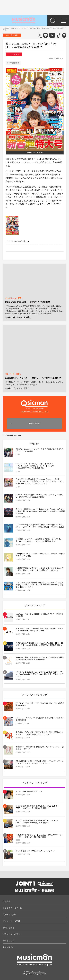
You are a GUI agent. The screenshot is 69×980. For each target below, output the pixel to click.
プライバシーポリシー (12, 934)
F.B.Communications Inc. (37, 972)
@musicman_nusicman (12, 435)
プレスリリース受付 (11, 921)
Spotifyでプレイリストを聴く (17, 388)
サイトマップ (8, 941)
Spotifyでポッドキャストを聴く (18, 317)
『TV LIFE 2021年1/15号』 (17, 241)
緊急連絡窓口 (8, 947)
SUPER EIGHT (14, 63)
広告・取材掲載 (12, 35)
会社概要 (7, 901)
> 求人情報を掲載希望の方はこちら (34, 412)
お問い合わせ (8, 928)
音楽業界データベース (12, 908)
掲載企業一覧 (34, 423)
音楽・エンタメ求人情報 (35, 404)
